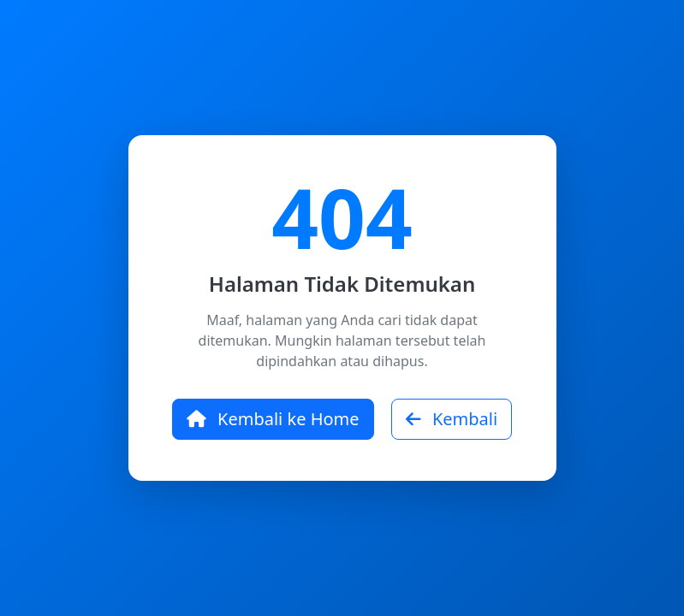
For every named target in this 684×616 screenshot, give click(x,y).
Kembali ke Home (273, 419)
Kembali (452, 419)
